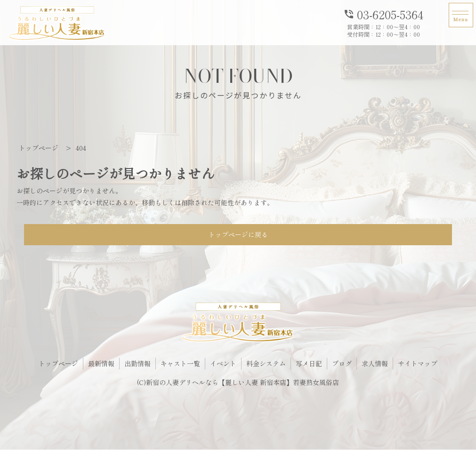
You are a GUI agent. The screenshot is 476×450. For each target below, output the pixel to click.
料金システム (266, 363)
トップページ (58, 363)
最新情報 (101, 363)
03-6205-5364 (383, 14)
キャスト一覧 (180, 363)
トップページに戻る (238, 234)
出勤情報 (137, 363)
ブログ (342, 363)
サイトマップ (418, 363)
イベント (223, 363)
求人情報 (375, 363)
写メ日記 (309, 363)
